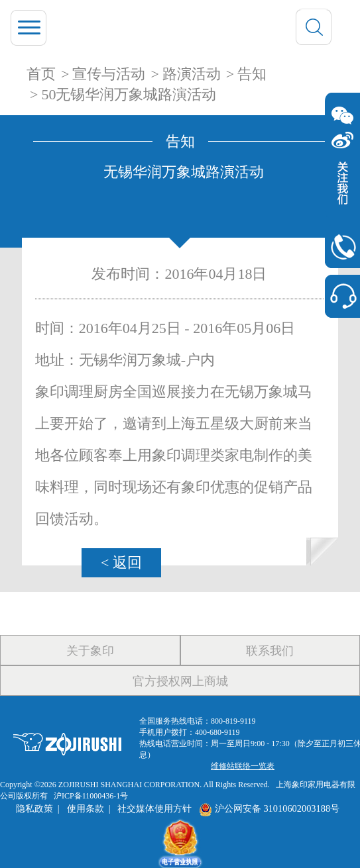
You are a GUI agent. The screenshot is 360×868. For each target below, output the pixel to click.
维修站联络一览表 (243, 766)
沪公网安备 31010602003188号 (269, 808)
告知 (252, 74)
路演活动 (192, 74)
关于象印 (90, 651)
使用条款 (86, 808)
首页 (41, 74)
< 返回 (121, 562)
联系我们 (270, 651)
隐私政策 (34, 808)
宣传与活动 (109, 74)
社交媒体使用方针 (154, 808)
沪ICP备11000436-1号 (91, 796)
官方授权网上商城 (180, 681)
